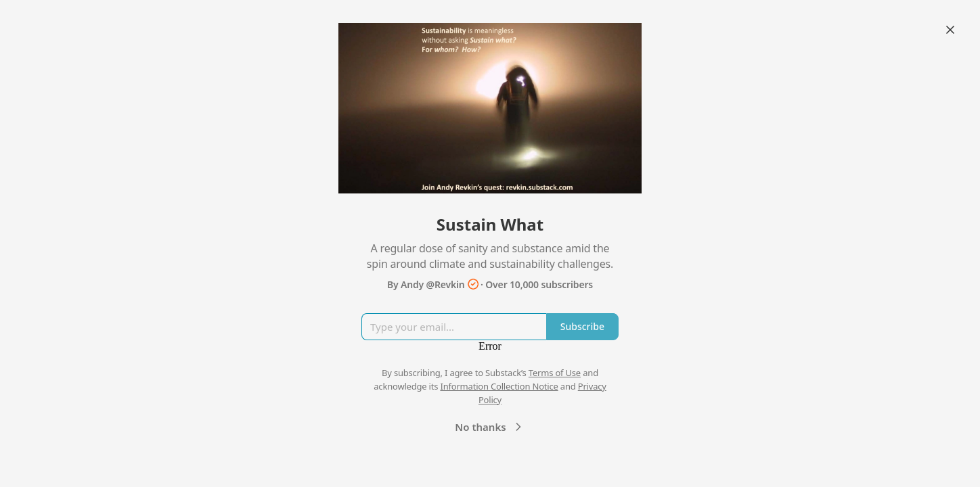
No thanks (490, 427)
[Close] (950, 30)
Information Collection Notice (499, 386)
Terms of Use (555, 373)
